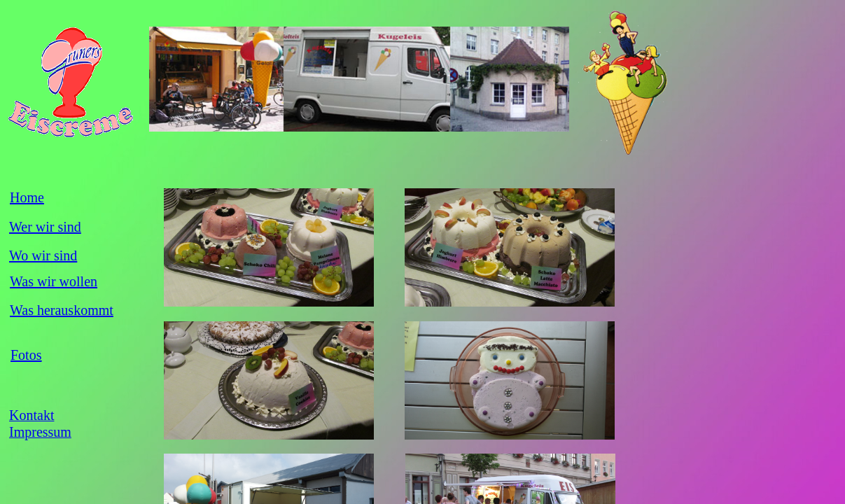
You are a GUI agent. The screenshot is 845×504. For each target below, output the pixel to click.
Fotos (26, 355)
